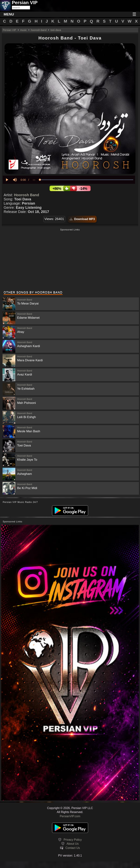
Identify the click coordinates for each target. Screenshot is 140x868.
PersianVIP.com (70, 816)
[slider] (86, 180)
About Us (73, 844)
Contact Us (73, 848)
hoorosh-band (39, 30)
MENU (9, 14)
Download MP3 (82, 219)
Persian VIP (9, 30)
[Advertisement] (70, 260)
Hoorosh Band (27, 195)
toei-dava (56, 30)
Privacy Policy (73, 840)
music (23, 30)
